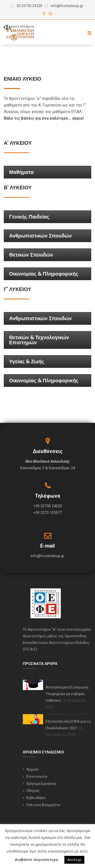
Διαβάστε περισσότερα (36, 860)
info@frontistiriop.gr (67, 6)
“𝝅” (38, 98)
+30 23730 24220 (48, 506)
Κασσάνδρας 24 (62, 468)
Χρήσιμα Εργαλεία (41, 784)
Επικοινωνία (37, 776)
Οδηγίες (33, 791)
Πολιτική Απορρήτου (43, 805)
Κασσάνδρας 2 (32, 468)
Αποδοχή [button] (74, 860)
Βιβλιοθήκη (36, 798)
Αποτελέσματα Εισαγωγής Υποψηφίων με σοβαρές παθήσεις (67, 694)
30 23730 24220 (29, 6)
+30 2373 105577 (48, 513)
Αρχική (32, 769)
